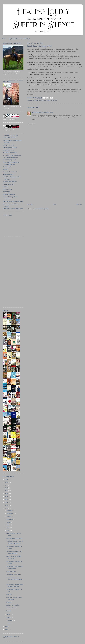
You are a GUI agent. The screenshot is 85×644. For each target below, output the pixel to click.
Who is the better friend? (10, 172)
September (10, 519)
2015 (7, 491)
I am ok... (9, 611)
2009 (7, 508)
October (9, 516)
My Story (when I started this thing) (19, 39)
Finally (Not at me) (8, 184)
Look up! (9, 594)
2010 (7, 505)
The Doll (5, 187)
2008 (7, 627)
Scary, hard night (11, 571)
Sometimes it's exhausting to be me (13, 209)
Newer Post (30, 205)
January (9, 623)
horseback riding (39, 100)
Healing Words (7, 167)
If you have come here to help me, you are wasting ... (14, 579)
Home (4, 39)
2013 (7, 496)
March (9, 617)
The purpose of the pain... (14, 574)
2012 (7, 499)
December (10, 511)
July (8, 525)
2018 (7, 482)
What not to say (7, 189)
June (8, 528)
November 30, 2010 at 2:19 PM (44, 112)
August (9, 522)
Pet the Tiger (6, 192)
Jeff (33, 112)
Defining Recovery (8, 150)
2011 (7, 502)
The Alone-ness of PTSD (10, 147)
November (10, 513)
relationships (52, 100)
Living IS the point (8, 145)
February (10, 620)
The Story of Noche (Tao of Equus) (13, 201)
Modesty (5, 169)
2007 (7, 629)
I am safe (9, 602)
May (8, 531)
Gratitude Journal (11, 608)
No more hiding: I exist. (10, 160)
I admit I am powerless (13, 605)
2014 (7, 494)
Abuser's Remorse (8, 174)
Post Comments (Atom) (42, 209)
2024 (7, 479)
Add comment (32, 124)
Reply (34, 119)
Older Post (79, 205)
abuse (30, 100)
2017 (7, 485)
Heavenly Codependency (10, 152)
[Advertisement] (43, 188)
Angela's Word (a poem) (10, 182)
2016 (7, 488)
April (8, 614)
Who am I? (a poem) (9, 194)
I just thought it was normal (14, 538)
